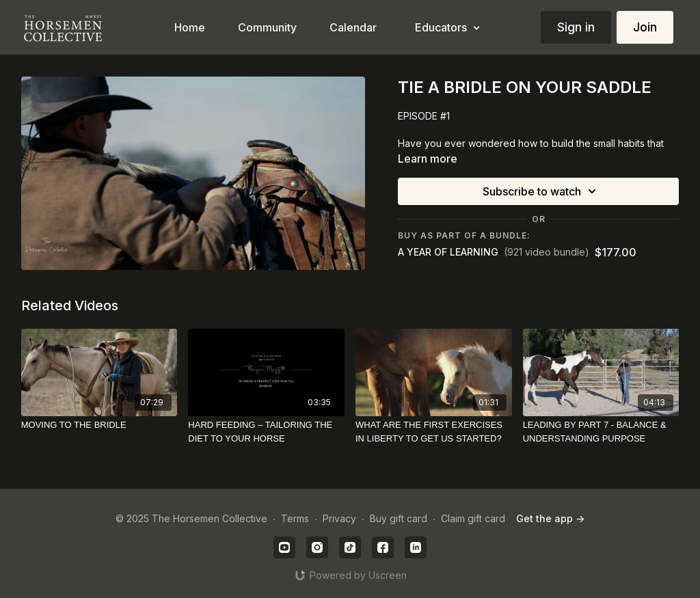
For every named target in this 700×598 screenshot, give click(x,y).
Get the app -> (550, 518)
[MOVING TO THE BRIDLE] (99, 425)
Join (645, 27)
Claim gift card (473, 518)
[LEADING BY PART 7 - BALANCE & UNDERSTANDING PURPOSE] (601, 432)
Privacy (339, 518)
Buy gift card (399, 518)
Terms (295, 518)
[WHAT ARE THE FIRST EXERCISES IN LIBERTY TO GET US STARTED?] (434, 432)
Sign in (576, 27)
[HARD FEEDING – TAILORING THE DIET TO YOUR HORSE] (266, 432)
